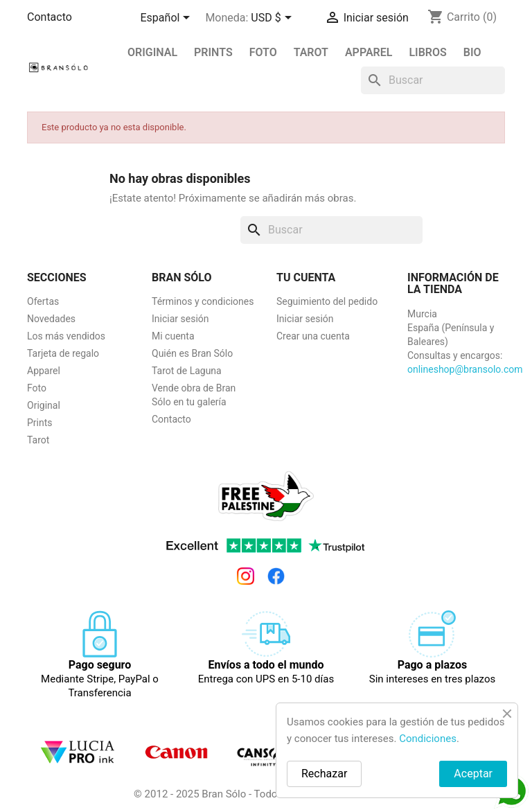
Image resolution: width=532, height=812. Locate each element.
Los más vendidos (66, 336)
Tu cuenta (306, 277)
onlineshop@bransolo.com (465, 369)
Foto (263, 52)
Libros (427, 52)
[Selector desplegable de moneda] (273, 19)
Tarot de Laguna (187, 371)
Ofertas (43, 301)
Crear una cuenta (313, 336)
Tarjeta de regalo (63, 353)
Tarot (311, 52)
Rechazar (324, 774)
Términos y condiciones (203, 301)
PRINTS (213, 52)
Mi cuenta (173, 336)
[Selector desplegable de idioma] (168, 19)
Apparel (369, 52)
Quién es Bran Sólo (192, 353)
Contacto (50, 17)
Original (152, 52)
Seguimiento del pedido (327, 301)
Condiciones (428, 739)
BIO (472, 52)
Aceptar (473, 774)
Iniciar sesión (180, 319)
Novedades (51, 319)
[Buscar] (433, 80)
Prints (40, 423)
